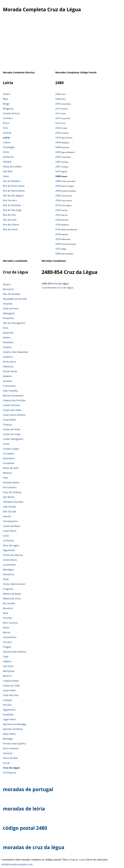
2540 (58, 220)
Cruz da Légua (11, 768)
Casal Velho (9, 420)
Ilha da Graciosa (12, 205)
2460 (58, 162)
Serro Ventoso (11, 748)
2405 (58, 104)
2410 (58, 108)
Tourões (7, 618)
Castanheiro (10, 637)
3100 (58, 224)
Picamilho (8, 318)
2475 (58, 171)
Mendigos (8, 569)
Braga (6, 104)
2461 (58, 166)
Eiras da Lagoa (11, 545)
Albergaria (9, 313)
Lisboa (7, 142)
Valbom (7, 661)
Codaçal (7, 700)
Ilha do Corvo (10, 229)
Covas (6, 444)
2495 (58, 186)
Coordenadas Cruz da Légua (57, 287)
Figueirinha (9, 710)
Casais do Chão (11, 685)
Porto (6, 152)
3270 (58, 249)
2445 (58, 152)
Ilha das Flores (11, 224)
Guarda (7, 133)
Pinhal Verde (10, 371)
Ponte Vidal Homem (14, 584)
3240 (58, 234)
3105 (58, 229)
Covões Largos (11, 449)
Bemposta (9, 671)
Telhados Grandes (13, 502)
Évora (6, 123)
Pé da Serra (9, 362)
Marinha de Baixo (13, 729)
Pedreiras (8, 366)
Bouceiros (9, 289)
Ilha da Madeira (12, 181)
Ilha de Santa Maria (14, 191)
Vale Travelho (10, 391)
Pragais (7, 647)
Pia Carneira (10, 487)
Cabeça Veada (11, 681)
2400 (58, 94)
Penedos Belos (11, 482)
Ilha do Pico (9, 215)
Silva (5, 613)
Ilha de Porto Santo (14, 186)
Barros (7, 632)
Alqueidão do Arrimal (15, 299)
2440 (58, 147)
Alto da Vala (10, 511)
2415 (58, 118)
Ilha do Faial (10, 220)
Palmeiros (9, 574)
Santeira (8, 381)
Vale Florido (10, 507)
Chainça (7, 424)
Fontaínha (9, 463)
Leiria (6, 137)
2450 (58, 157)
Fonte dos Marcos (13, 555)
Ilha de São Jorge (12, 210)
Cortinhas (8, 540)
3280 (58, 253)
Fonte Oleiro (10, 560)
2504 (58, 200)
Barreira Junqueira (13, 395)
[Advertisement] (61, 43)
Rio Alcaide (9, 603)
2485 (58, 181)
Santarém (8, 157)
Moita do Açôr (11, 468)
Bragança (8, 108)
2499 (58, 191)
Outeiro (7, 347)
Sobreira (8, 753)
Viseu (6, 176)
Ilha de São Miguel (13, 195)
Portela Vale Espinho (14, 743)
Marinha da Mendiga (14, 724)
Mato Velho (9, 734)
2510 (58, 205)
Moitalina (8, 342)
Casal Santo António (14, 415)
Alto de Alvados (12, 294)
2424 (58, 133)
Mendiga (8, 739)
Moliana (7, 473)
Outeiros (8, 357)
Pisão (6, 579)
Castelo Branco (11, 113)
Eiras (6, 328)
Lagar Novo (9, 719)
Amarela (8, 304)
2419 (58, 123)
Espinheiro (9, 458)
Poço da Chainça (12, 492)
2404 (58, 99)
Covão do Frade (12, 434)
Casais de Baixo (12, 526)
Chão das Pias (11, 695)
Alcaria (7, 284)
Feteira (7, 337)
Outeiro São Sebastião (15, 352)
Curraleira (9, 453)
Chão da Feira (11, 308)
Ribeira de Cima (12, 598)
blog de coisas (78, 859)
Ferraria (7, 642)
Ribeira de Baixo (12, 594)
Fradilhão (8, 714)
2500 (58, 195)
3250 (58, 239)
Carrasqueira (10, 521)
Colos (6, 536)
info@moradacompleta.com (17, 864)
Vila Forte (8, 666)
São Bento (9, 497)
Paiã (5, 478)
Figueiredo (9, 550)
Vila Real (8, 171)
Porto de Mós (10, 758)
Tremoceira (9, 386)
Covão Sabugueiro (13, 439)
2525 (58, 215)
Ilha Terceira (10, 200)
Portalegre (9, 147)
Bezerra (7, 676)
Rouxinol (8, 608)
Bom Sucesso (10, 623)
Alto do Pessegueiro (14, 323)
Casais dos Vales (12, 410)
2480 (58, 176)
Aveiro (6, 94)
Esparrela (8, 333)
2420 (58, 128)
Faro (5, 128)
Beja (5, 99)
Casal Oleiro (10, 531)
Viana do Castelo (12, 166)
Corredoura (9, 772)
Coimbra (8, 118)
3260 (58, 244)
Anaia (6, 627)
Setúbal (7, 162)
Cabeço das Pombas (14, 400)
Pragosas (8, 589)
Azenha (7, 516)
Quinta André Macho (15, 652)
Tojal (6, 656)
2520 (58, 210)
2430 (58, 142)
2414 (58, 113)
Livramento (9, 565)
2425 (58, 137)
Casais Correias (12, 405)
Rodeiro (7, 376)
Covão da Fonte (12, 429)
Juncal (6, 763)
